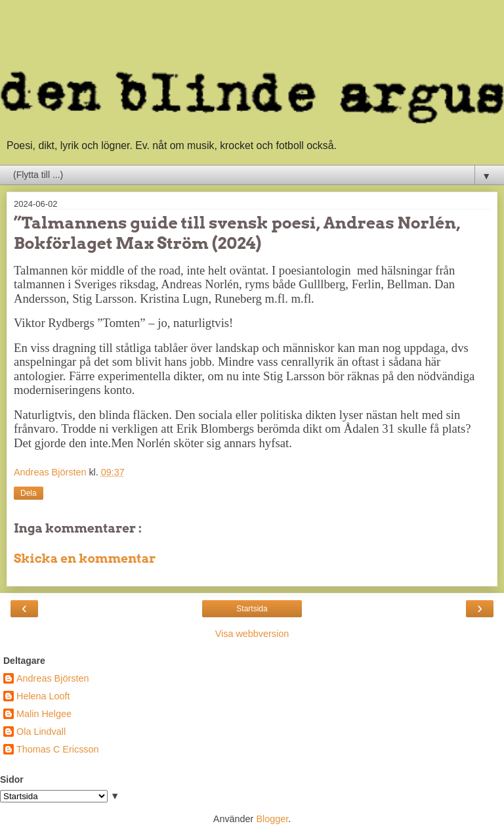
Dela (29, 493)
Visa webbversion (252, 634)
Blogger (272, 819)
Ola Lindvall (41, 732)
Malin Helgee (44, 714)
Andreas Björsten (52, 678)
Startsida (252, 609)
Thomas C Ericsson (58, 749)
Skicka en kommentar (85, 558)
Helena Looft (43, 696)
